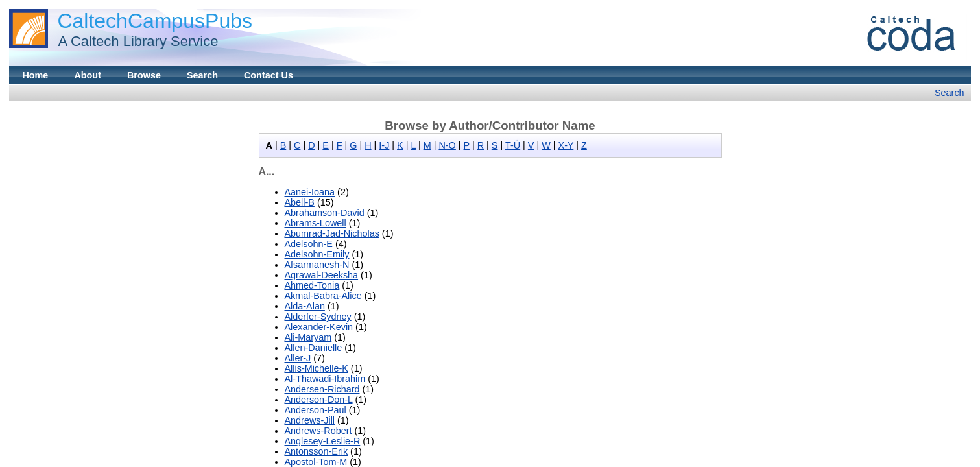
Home (35, 75)
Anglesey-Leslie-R (323, 441)
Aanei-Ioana (310, 192)
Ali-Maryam (308, 337)
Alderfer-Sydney (318, 317)
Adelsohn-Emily (317, 254)
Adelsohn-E (309, 244)
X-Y (566, 145)
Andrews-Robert (318, 431)
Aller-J (298, 358)
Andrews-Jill (310, 420)
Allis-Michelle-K (317, 368)
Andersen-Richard (322, 389)
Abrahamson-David (325, 213)
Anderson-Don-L (319, 400)
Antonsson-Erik (317, 451)
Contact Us (269, 75)
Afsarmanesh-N (317, 265)
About (88, 75)
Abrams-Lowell (316, 223)
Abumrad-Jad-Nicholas (332, 233)
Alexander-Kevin (319, 327)
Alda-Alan (305, 306)
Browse (144, 75)
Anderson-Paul (316, 410)
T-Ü (513, 145)
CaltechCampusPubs (155, 21)
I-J (384, 145)
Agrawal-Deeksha (322, 275)
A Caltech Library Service (134, 41)
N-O (447, 145)
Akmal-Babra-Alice (323, 296)
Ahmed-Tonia (312, 285)
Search (202, 75)
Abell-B (300, 202)
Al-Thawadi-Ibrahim (325, 379)
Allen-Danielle (314, 348)
